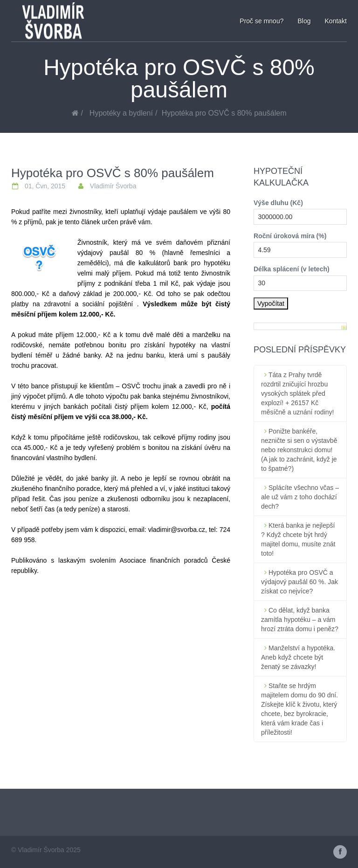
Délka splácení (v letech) (292, 269)
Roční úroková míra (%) (290, 236)
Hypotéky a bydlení (121, 113)
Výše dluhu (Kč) (278, 203)
